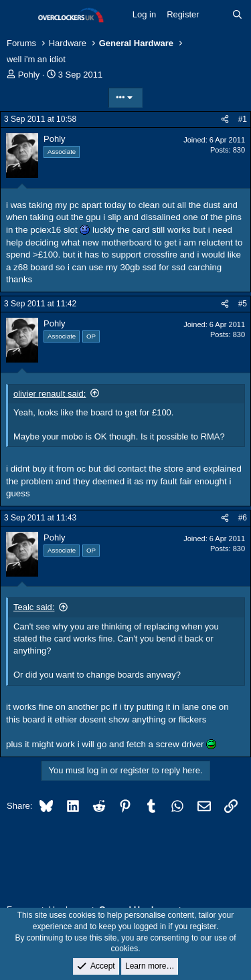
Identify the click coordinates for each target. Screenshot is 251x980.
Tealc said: (34, 607)
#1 (243, 119)
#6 (243, 518)
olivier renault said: (50, 394)
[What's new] (216, 15)
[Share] (225, 119)
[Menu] (18, 15)
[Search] (237, 15)
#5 (243, 304)
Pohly (29, 75)
